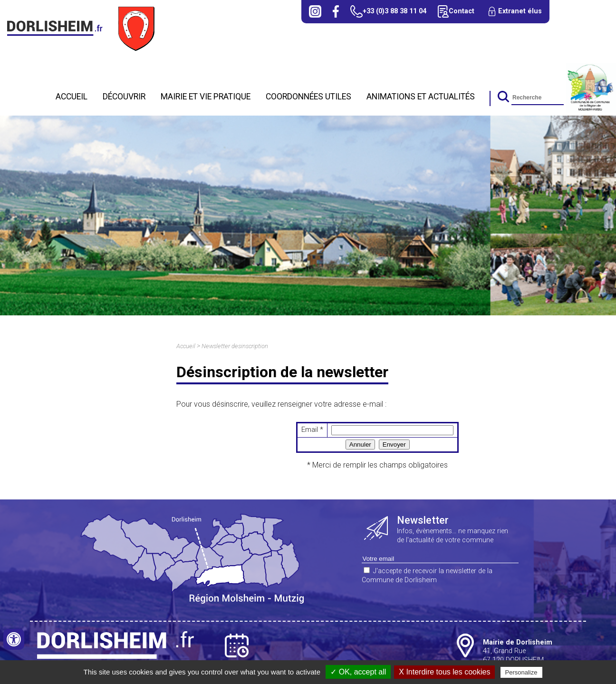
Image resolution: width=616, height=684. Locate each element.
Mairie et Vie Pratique (206, 97)
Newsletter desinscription (235, 346)
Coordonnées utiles (308, 97)
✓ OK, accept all (358, 672)
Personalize (521, 672)
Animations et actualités (421, 97)
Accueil (72, 97)
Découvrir (124, 97)
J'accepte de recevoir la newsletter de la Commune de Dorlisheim (427, 576)
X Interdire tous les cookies (444, 672)
